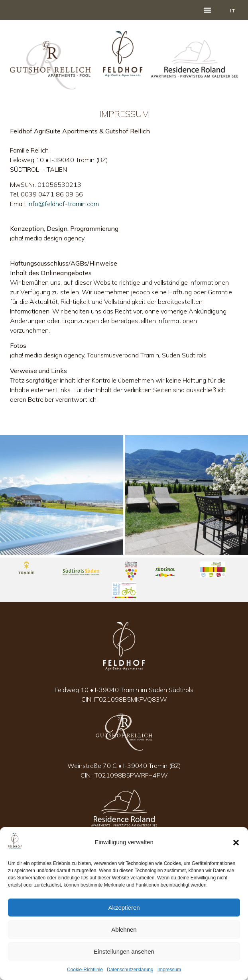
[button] (236, 843)
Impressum (169, 970)
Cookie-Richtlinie (85, 970)
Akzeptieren (124, 908)
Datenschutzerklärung (130, 970)
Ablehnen (124, 929)
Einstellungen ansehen (124, 951)
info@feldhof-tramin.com (63, 204)
